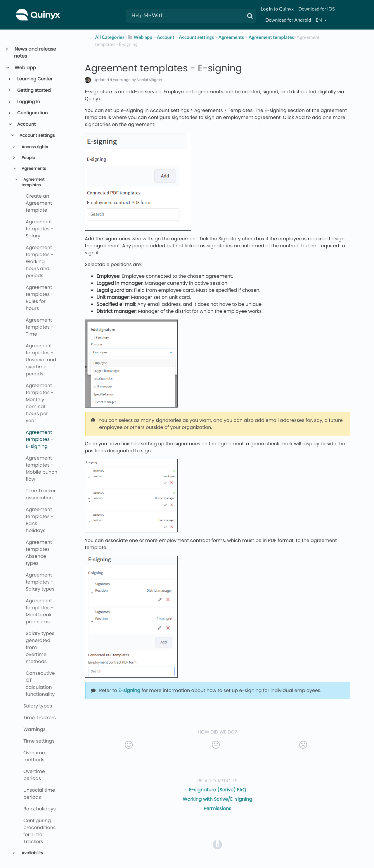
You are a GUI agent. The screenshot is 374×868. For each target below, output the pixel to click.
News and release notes (35, 52)
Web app (25, 68)
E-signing (129, 690)
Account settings (37, 136)
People (28, 158)
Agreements (33, 169)
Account (26, 124)
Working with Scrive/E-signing (217, 799)
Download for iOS (316, 9)
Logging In (28, 102)
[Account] (165, 37)
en (319, 20)
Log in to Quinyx (277, 9)
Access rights (34, 147)
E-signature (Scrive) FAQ (217, 790)
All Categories (110, 37)
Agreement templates (33, 182)
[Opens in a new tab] (217, 844)
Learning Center (34, 79)
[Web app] (140, 37)
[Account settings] (196, 37)
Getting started (34, 90)
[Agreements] (231, 37)
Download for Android (288, 20)
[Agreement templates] (271, 37)
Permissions (218, 809)
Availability (32, 853)
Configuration (32, 113)
